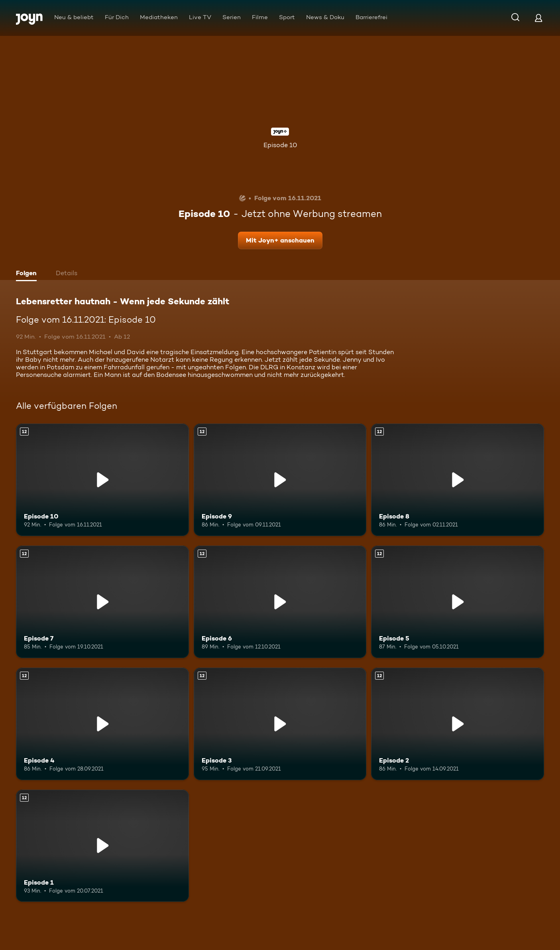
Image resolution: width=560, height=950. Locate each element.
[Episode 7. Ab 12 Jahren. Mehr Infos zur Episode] (102, 602)
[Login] (538, 18)
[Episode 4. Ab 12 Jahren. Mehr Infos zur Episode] (102, 724)
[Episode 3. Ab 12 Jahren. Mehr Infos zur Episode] (280, 724)
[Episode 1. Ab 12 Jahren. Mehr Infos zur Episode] (102, 846)
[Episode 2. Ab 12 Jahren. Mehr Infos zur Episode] (458, 724)
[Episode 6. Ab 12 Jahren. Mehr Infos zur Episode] (280, 602)
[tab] (28, 274)
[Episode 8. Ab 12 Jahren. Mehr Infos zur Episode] (458, 480)
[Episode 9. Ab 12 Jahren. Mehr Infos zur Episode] (280, 480)
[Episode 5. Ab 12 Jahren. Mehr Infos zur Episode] (458, 602)
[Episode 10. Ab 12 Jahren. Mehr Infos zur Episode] (102, 480)
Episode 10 (280, 145)
